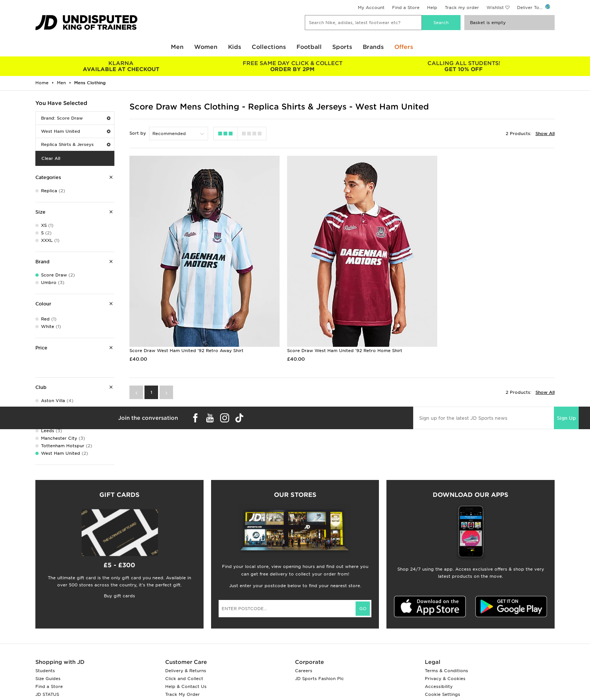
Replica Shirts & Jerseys (76, 144)
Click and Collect (184, 679)
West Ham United (76, 131)
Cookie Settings (442, 694)
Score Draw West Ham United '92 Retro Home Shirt (331, 333)
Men (177, 47)
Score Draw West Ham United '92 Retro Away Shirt (186, 333)
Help (432, 8)
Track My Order (182, 694)
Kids (235, 47)
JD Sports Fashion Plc (319, 679)
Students (45, 671)
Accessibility (439, 686)
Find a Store (406, 8)
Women (206, 47)
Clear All (51, 158)
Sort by (138, 133)
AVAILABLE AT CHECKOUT (121, 66)
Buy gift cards (119, 596)
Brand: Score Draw (76, 118)
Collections (269, 47)
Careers (304, 671)
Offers (404, 47)
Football (309, 47)
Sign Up (566, 401)
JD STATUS (47, 694)
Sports (342, 47)
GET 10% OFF (464, 66)
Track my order (462, 8)
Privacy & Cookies (445, 679)
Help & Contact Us (186, 686)
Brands (373, 47)
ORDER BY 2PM (292, 66)
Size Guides (48, 679)
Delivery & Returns (186, 671)
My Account (371, 8)
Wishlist (495, 8)
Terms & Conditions (446, 671)
